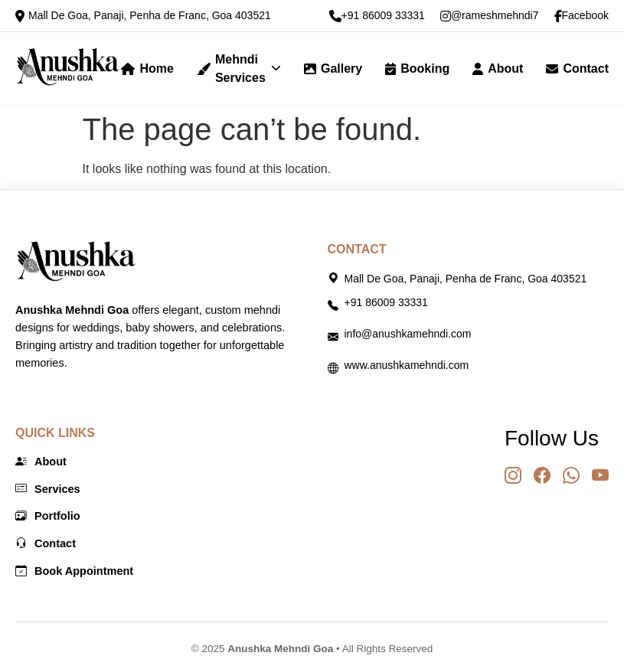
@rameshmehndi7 (490, 16)
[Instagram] (513, 476)
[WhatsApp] (571, 476)
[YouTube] (600, 476)
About (498, 69)
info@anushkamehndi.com (408, 334)
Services (48, 490)
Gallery (333, 69)
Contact (577, 69)
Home (147, 69)
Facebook (582, 16)
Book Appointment (74, 572)
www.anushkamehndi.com (407, 365)
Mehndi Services (239, 69)
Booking (417, 69)
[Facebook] (542, 476)
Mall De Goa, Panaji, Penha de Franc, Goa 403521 (150, 15)
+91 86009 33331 (377, 16)
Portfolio (48, 517)
